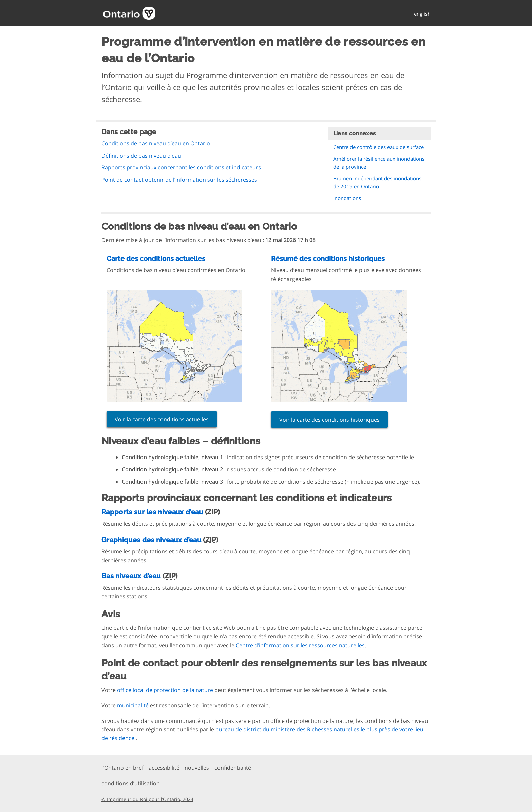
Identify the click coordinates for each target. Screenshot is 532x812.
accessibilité (164, 768)
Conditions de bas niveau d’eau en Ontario (156, 143)
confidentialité (233, 768)
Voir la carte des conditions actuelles (162, 419)
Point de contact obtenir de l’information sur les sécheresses (179, 180)
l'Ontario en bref (122, 768)
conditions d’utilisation (131, 783)
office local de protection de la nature (165, 690)
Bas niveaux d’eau (131, 576)
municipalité (133, 705)
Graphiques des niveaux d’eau (151, 540)
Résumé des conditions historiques (328, 259)
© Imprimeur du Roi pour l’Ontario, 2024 (147, 799)
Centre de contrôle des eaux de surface (378, 147)
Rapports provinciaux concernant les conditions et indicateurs (181, 167)
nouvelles (197, 768)
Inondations (347, 198)
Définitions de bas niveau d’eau (141, 156)
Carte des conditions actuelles (156, 259)
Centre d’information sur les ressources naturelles (300, 645)
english (422, 14)
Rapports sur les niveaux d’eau (152, 512)
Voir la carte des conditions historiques (329, 420)
